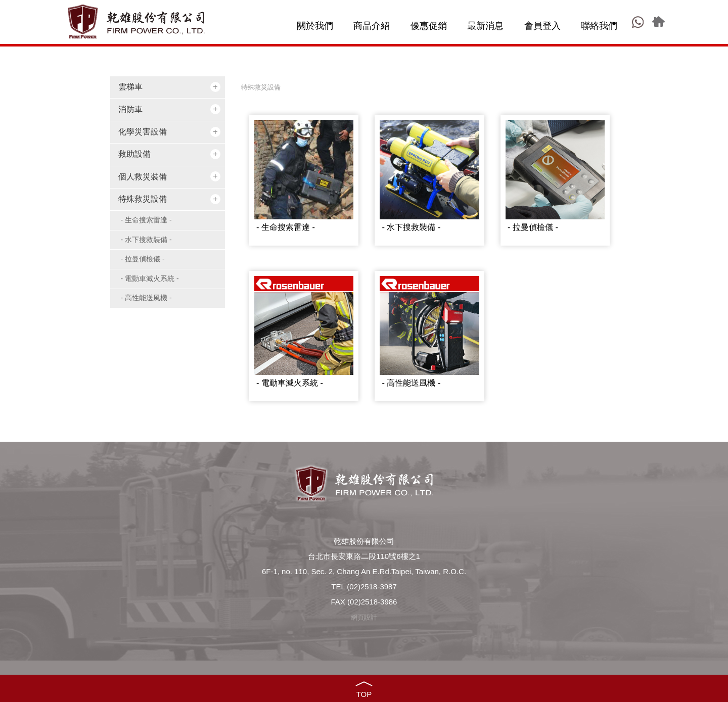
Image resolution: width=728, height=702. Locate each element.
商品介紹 (372, 26)
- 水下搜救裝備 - (146, 240)
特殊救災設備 (143, 199)
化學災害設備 (143, 132)
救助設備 (134, 154)
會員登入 (542, 26)
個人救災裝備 (143, 177)
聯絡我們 (599, 26)
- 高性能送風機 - (146, 298)
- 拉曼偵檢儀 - (143, 259)
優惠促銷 (429, 26)
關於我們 (315, 26)
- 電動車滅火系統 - (150, 278)
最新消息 (485, 26)
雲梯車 (130, 87)
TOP (364, 694)
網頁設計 (364, 617)
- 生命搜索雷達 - (146, 220)
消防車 (130, 109)
